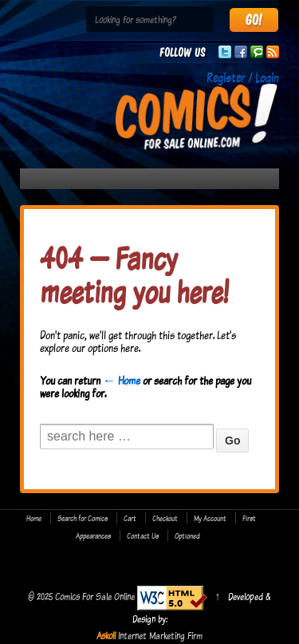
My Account (210, 518)
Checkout (165, 518)
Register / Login (243, 77)
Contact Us (143, 535)
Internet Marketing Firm (160, 635)
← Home (122, 380)
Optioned (187, 535)
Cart (130, 518)
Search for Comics (83, 518)
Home (34, 518)
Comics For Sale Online (95, 596)
